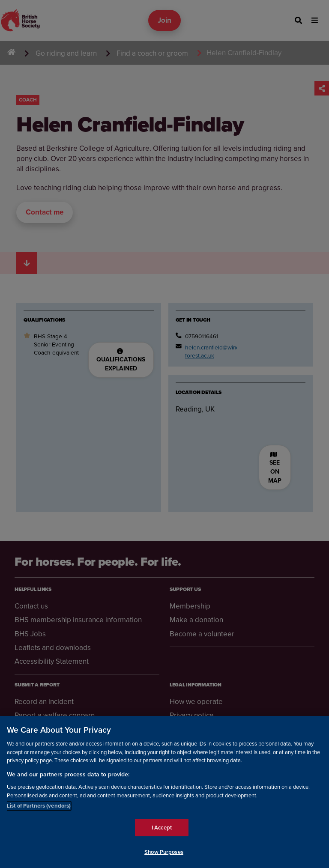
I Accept (162, 828)
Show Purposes (164, 852)
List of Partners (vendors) (39, 806)
